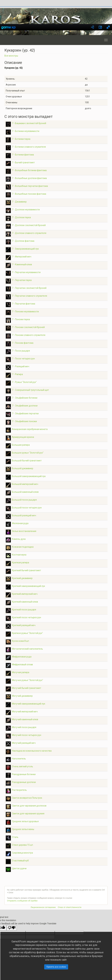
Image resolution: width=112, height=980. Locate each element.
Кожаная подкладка (23, 547)
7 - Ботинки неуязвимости (26, 131)
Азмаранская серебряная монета (30, 429)
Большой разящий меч (24, 515)
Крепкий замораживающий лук (28, 586)
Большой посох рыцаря (24, 500)
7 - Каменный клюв (22, 264)
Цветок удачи (19, 868)
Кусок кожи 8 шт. (21, 641)
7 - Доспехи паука (21, 217)
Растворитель (19, 790)
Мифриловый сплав (22, 664)
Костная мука (19, 555)
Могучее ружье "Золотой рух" (28, 680)
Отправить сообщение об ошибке (22, 901)
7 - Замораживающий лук (25, 249)
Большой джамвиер (23, 468)
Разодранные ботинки (24, 774)
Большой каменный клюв (25, 492)
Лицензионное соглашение (43, 907)
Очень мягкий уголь (22, 766)
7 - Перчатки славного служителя (30, 296)
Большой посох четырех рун (27, 508)
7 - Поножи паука (21, 319)
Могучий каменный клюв (25, 719)
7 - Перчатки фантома (24, 304)
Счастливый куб (20, 861)
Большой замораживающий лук (29, 476)
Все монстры (11, 56)
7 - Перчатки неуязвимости (26, 272)
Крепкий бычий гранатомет (26, 570)
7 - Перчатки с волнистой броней (29, 288)
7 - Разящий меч (21, 366)
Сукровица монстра (22, 853)
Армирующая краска (23, 437)
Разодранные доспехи (24, 782)
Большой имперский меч (25, 484)
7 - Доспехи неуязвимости (26, 210)
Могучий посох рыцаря (24, 727)
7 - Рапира (17, 374)
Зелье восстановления (24, 531)
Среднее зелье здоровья (25, 821)
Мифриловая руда (22, 657)
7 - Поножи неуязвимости (25, 312)
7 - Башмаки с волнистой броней (29, 123)
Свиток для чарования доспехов (29, 806)
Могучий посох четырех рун (27, 735)
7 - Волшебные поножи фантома (29, 194)
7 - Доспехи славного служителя (29, 233)
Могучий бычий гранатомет (27, 688)
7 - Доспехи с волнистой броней (29, 225)
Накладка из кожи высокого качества (32, 751)
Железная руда (20, 523)
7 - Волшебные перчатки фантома (30, 186)
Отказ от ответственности (70, 907)
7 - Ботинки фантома (23, 155)
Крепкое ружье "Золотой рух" (27, 633)
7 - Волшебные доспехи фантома (29, 178)
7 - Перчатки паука (22, 280)
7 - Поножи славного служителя (29, 335)
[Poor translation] (12, 928)
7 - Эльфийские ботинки (25, 398)
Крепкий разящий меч (24, 625)
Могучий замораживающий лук (29, 704)
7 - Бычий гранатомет (23, 162)
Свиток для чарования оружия (28, 814)
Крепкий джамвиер (22, 578)
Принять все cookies (56, 967)
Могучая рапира (21, 672)
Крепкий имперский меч (25, 594)
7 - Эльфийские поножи (24, 421)
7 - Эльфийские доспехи (25, 406)
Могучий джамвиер (22, 696)
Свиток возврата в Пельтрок (27, 798)
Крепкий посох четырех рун (26, 617)
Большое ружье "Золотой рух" (28, 453)
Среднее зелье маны (23, 829)
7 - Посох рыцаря (21, 351)
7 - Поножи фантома (23, 343)
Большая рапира (21, 445)
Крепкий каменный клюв (25, 602)
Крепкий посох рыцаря (24, 610)
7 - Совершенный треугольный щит (30, 390)
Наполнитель (19, 759)
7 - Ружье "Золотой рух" (24, 382)
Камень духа (19, 539)
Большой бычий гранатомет (27, 461)
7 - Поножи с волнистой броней (28, 327)
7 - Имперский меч (22, 257)
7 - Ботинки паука (21, 139)
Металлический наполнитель (27, 649)
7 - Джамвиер (19, 202)
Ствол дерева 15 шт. (23, 845)
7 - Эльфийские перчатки (25, 413)
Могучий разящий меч (24, 743)
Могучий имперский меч (25, 712)
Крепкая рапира (21, 563)
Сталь (15, 837)
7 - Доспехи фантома (23, 241)
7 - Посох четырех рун (23, 359)
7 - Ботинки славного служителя (29, 147)
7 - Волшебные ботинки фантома (29, 170)
